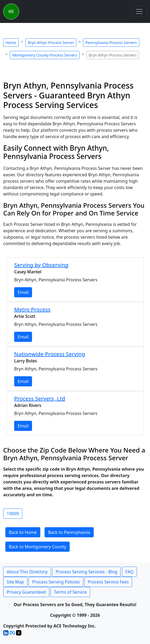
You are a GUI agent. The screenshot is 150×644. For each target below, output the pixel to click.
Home (11, 43)
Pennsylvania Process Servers (111, 43)
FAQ (129, 572)
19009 (13, 514)
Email (23, 292)
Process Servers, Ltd (40, 399)
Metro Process (32, 309)
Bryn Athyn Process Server (51, 43)
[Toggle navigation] (139, 11)
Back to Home (23, 532)
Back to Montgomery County (37, 547)
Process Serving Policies (56, 582)
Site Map (15, 582)
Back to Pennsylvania (69, 532)
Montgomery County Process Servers (45, 55)
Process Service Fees (108, 582)
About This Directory (27, 572)
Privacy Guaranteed (26, 592)
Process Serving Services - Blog (87, 572)
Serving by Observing (41, 265)
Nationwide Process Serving (50, 354)
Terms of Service (70, 592)
